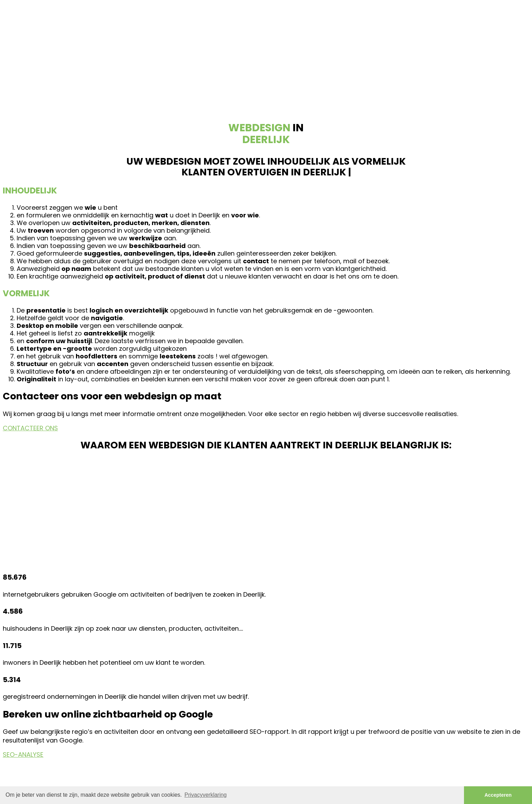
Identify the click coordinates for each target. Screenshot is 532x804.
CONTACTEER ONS (30, 428)
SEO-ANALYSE (23, 755)
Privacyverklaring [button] (205, 795)
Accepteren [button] (498, 795)
